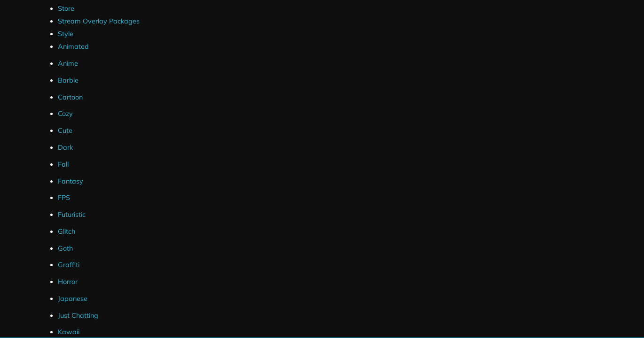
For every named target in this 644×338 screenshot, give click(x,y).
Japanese (73, 299)
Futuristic (72, 215)
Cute (65, 131)
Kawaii (69, 332)
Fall (63, 164)
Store (66, 8)
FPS (64, 198)
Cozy (65, 114)
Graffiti (69, 265)
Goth (65, 248)
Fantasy (71, 181)
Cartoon (70, 97)
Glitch (67, 231)
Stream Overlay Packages (99, 21)
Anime (68, 63)
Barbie (68, 80)
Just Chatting (78, 315)
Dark (65, 147)
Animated (73, 46)
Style (66, 34)
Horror (68, 282)
